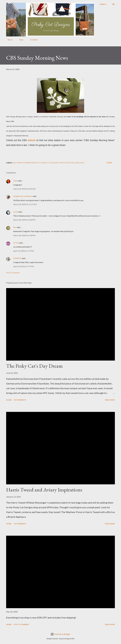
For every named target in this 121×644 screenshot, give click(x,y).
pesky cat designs (50, 163)
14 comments (20, 524)
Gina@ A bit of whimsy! (23, 196)
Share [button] (109, 163)
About (9, 40)
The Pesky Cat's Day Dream (34, 366)
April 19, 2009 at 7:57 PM (24, 251)
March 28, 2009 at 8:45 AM (24, 189)
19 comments (20, 400)
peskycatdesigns (67, 163)
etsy (39, 163)
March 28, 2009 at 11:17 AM (25, 204)
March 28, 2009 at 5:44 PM (24, 235)
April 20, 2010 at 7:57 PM (24, 266)
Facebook (33, 40)
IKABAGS (17, 258)
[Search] (103, 4)
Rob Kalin (80, 163)
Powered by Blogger (60, 634)
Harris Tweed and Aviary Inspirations (44, 490)
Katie (15, 181)
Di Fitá (16, 243)
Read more (110, 400)
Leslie (16, 212)
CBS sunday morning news (25, 163)
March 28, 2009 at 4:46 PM (24, 220)
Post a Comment (13, 273)
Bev (15, 227)
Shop (20, 40)
